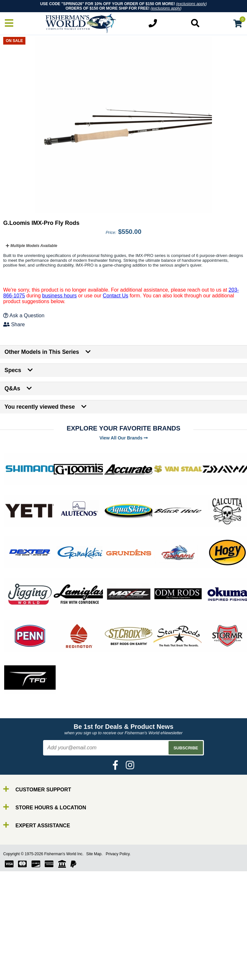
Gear (19, 972)
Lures (19, 967)
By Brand (23, 944)
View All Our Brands (123, 438)
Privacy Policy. (118, 854)
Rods (19, 949)
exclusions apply (191, 4)
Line (18, 961)
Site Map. (94, 854)
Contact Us (116, 296)
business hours (59, 296)
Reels (19, 955)
